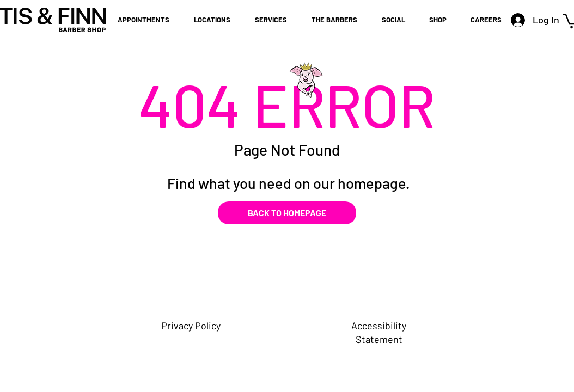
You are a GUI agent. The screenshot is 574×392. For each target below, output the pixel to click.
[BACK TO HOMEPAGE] (287, 213)
